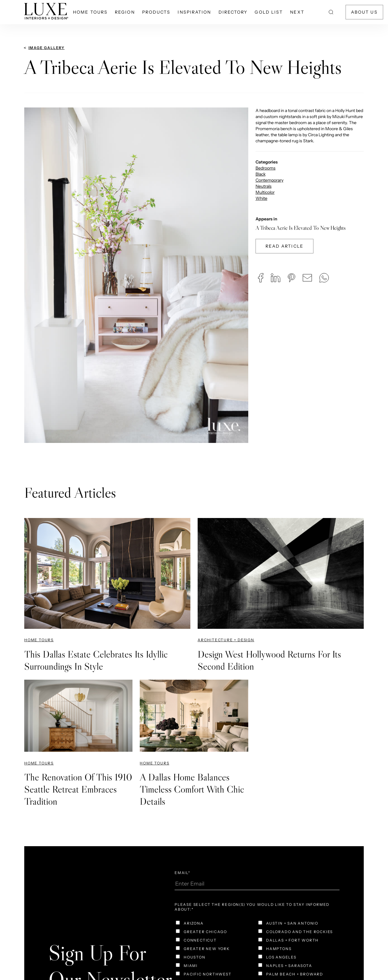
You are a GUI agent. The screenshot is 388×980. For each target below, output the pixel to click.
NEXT (297, 12)
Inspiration (194, 12)
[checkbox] (216, 924)
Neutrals (264, 186)
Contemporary (269, 180)
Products (156, 12)
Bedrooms (266, 168)
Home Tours (90, 12)
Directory (233, 12)
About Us (364, 12)
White (261, 198)
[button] (261, 278)
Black (261, 174)
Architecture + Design (226, 640)
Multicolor (265, 192)
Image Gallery (47, 48)
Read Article (284, 246)
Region (125, 12)
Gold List (269, 12)
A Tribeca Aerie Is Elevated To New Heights (301, 228)
